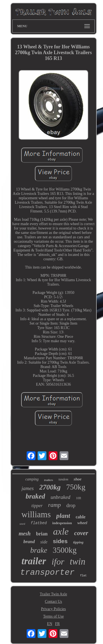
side (44, 542)
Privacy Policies (53, 609)
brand (29, 542)
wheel (82, 523)
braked (36, 496)
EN (50, 624)
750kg (76, 487)
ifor (58, 562)
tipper (37, 506)
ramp (54, 505)
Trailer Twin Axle (53, 594)
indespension (62, 523)
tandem (63, 479)
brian (42, 534)
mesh (25, 534)
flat (83, 576)
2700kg (50, 487)
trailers (49, 480)
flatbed (39, 523)
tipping (78, 542)
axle (61, 531)
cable (80, 517)
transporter (47, 573)
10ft (78, 498)
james (27, 488)
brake (39, 550)
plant (63, 516)
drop (71, 505)
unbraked (60, 497)
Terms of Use (53, 616)
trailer (34, 561)
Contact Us (53, 602)
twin (78, 562)
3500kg (65, 550)
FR (58, 624)
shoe (77, 479)
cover (81, 533)
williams (36, 514)
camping (32, 479)
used (22, 524)
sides (60, 541)
